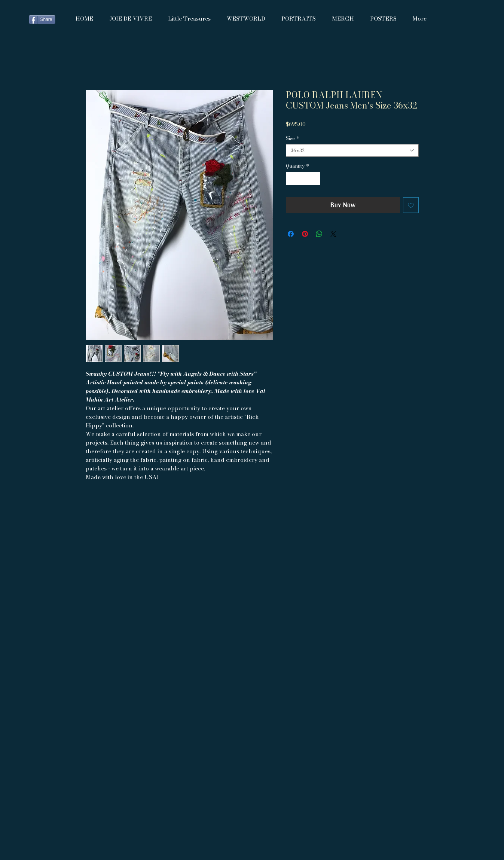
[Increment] (315, 179)
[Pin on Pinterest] (305, 234)
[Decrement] (291, 179)
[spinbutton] (303, 179)
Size (293, 138)
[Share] (42, 19)
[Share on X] (333, 234)
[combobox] (352, 150)
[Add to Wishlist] (411, 205)
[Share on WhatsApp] (319, 234)
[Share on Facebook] (291, 234)
